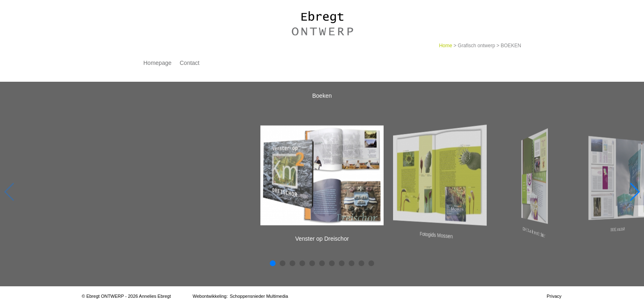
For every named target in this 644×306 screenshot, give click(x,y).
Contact (190, 63)
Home (446, 46)
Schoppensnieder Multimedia (259, 296)
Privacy (554, 296)
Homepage (158, 63)
